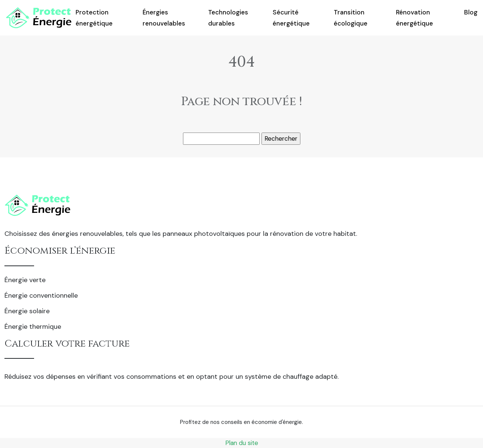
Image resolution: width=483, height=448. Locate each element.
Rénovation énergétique (414, 18)
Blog (471, 12)
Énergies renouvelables (164, 18)
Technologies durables (228, 18)
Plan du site (242, 443)
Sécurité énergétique (291, 18)
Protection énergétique (94, 18)
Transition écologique (351, 18)
